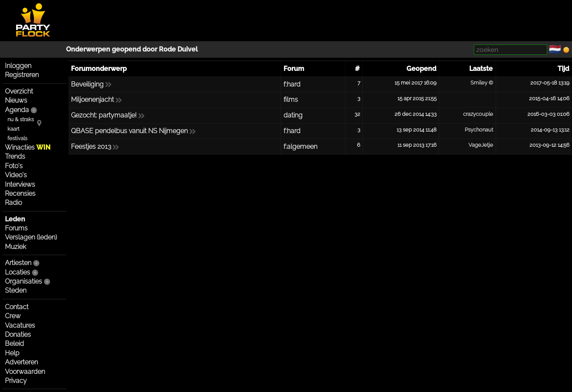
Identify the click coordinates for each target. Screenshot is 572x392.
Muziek (15, 247)
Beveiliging (87, 84)
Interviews (20, 184)
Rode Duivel (178, 49)
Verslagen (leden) (31, 237)
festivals (17, 138)
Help (12, 353)
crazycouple (478, 114)
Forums (16, 228)
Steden (16, 290)
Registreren (22, 75)
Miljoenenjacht (92, 100)
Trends (15, 156)
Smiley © (482, 83)
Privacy (16, 381)
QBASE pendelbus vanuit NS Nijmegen (129, 131)
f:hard (292, 84)
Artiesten (18, 263)
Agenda (17, 110)
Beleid (14, 344)
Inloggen (18, 66)
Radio (13, 203)
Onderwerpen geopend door (112, 49)
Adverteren (21, 362)
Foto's (14, 166)
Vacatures (20, 325)
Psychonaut (479, 130)
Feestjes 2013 (91, 147)
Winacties (28, 147)
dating (293, 115)
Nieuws (16, 100)
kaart (13, 129)
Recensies (20, 194)
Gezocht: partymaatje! (104, 115)
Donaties (18, 334)
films (291, 100)
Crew (13, 316)
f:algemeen (300, 147)
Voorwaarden (25, 372)
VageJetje (481, 145)
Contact (17, 307)
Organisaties (24, 281)
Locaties (18, 272)
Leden (15, 219)
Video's (16, 175)
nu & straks (21, 119)
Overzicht (19, 91)
